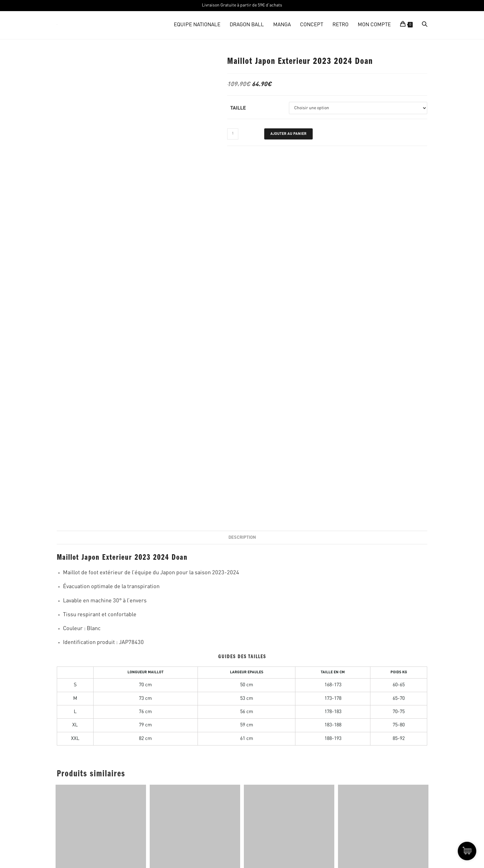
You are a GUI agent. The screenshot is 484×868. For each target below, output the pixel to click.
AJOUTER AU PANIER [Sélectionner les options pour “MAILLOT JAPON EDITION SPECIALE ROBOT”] (289, 544)
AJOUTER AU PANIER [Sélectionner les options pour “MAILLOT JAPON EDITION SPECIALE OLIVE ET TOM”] (383, 545)
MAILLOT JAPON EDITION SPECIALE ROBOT (289, 517)
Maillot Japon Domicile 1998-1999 (101, 517)
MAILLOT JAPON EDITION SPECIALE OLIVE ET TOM (383, 520)
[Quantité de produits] (233, 134)
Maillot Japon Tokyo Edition (195, 517)
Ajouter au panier (288, 134)
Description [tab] (242, 173)
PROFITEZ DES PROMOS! (433, 642)
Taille (238, 108)
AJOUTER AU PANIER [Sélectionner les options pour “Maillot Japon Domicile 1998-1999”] (101, 544)
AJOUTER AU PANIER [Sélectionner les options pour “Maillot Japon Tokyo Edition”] (195, 544)
